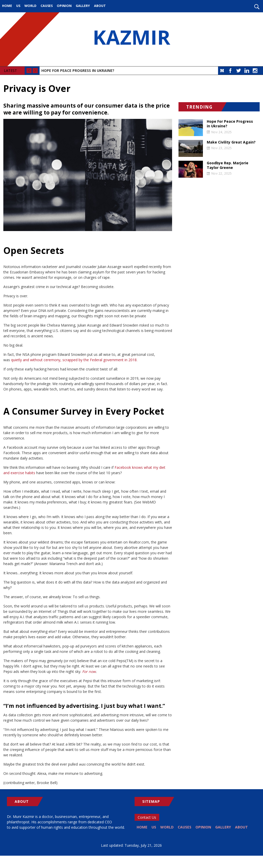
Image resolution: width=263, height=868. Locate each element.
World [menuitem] (30, 6)
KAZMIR (131, 39)
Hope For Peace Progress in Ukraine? (78, 70)
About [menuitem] (100, 6)
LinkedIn (247, 71)
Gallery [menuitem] (83, 6)
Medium (222, 71)
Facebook (230, 71)
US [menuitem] (18, 6)
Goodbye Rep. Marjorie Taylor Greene (228, 165)
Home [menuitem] (7, 6)
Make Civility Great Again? (231, 142)
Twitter (239, 71)
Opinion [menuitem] (64, 6)
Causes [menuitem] (47, 6)
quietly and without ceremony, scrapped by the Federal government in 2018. (74, 360)
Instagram (255, 71)
